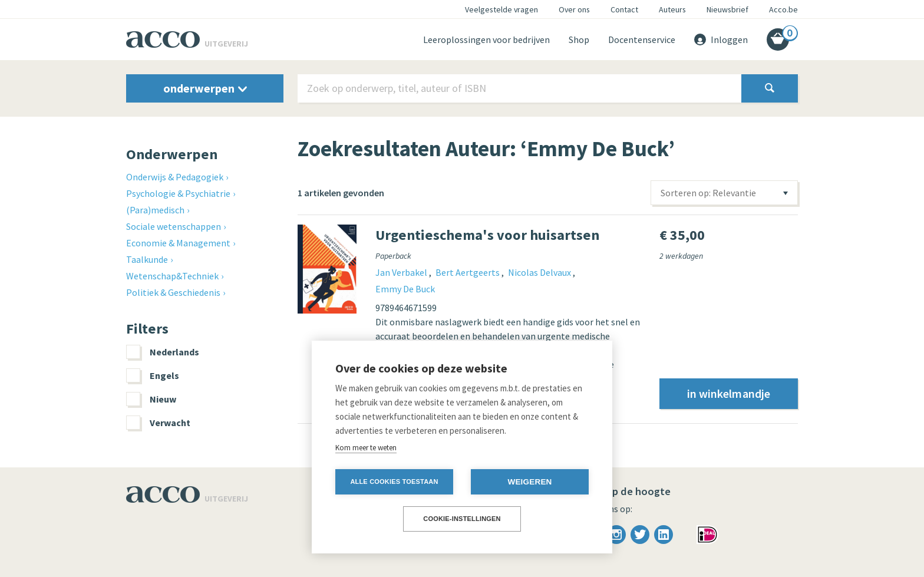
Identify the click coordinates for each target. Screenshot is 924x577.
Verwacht (158, 423)
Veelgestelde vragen (501, 9)
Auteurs (672, 9)
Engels (153, 375)
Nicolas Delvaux (540, 272)
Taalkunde (147, 259)
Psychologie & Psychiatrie (178, 193)
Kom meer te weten (366, 448)
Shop (579, 39)
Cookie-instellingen (462, 519)
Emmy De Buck (405, 289)
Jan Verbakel (402, 272)
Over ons (574, 9)
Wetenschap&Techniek (172, 276)
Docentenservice (642, 39)
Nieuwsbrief (727, 9)
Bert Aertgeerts (468, 272)
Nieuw (151, 399)
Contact (624, 9)
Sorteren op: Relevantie (708, 193)
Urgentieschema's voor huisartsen (487, 235)
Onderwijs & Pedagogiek (175, 177)
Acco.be (783, 9)
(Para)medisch (155, 210)
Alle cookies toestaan (394, 482)
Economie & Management (178, 243)
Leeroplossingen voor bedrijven (486, 39)
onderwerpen (205, 88)
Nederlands (163, 352)
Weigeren (529, 482)
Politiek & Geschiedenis (173, 292)
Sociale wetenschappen (174, 226)
